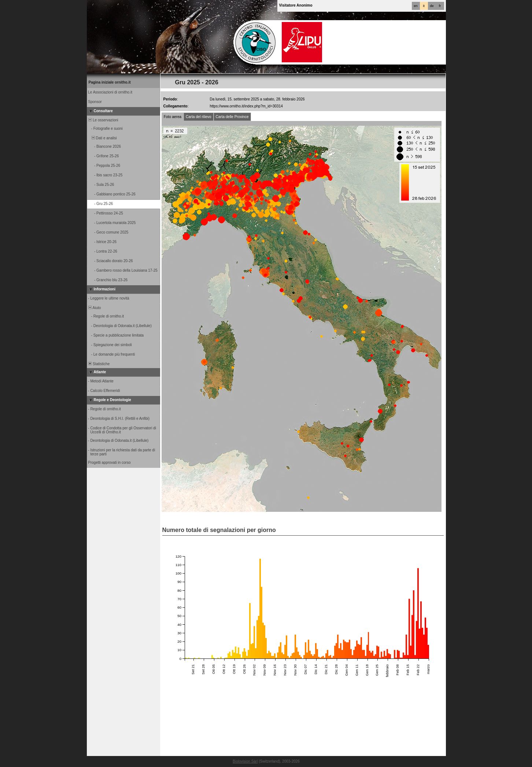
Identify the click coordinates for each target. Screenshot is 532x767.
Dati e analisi (102, 138)
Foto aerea (173, 117)
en (415, 6)
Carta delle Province (232, 117)
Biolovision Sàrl (245, 761)
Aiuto (94, 308)
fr (440, 6)
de (432, 6)
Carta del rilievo (198, 117)
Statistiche (99, 364)
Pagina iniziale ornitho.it (110, 82)
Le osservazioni (103, 120)
